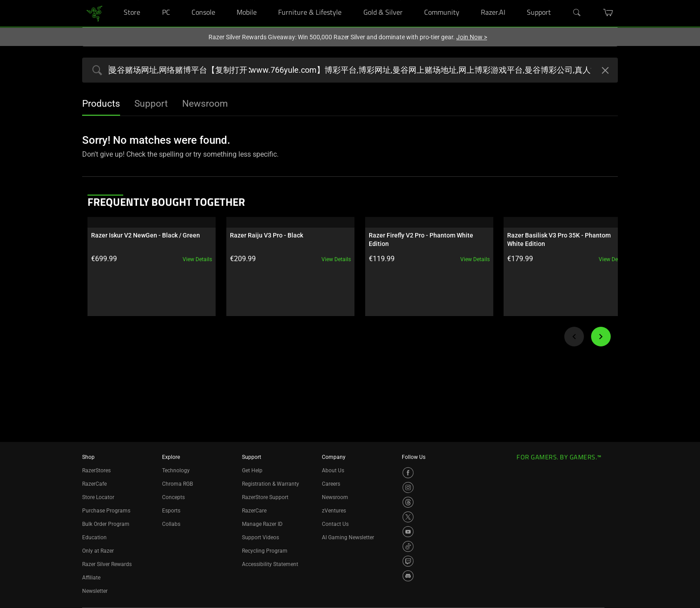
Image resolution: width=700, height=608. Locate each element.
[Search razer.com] (350, 70)
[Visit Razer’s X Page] (408, 517)
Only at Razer (98, 551)
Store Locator (98, 497)
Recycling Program (265, 551)
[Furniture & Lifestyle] (340, 0)
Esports (171, 511)
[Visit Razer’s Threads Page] (408, 502)
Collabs (171, 524)
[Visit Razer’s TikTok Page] (408, 546)
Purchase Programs (106, 511)
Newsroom (335, 497)
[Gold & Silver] (401, 0)
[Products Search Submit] (95, 71)
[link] (94, 13)
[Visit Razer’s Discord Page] (408, 576)
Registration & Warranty (271, 484)
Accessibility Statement (270, 564)
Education (94, 537)
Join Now (472, 37)
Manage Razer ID (262, 524)
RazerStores (96, 471)
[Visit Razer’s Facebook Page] (408, 473)
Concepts (173, 497)
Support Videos (260, 537)
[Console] (213, 0)
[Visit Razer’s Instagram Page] (408, 487)
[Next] (601, 337)
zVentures (334, 511)
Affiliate (91, 578)
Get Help (252, 471)
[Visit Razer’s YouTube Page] (408, 532)
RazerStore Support (265, 497)
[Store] (138, 0)
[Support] (549, 0)
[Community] (457, 0)
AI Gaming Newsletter (348, 537)
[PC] (168, 0)
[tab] (101, 104)
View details (192, 259)
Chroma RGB (177, 484)
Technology (176, 471)
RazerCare (254, 511)
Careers (331, 484)
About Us (333, 471)
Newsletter (95, 591)
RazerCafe (94, 484)
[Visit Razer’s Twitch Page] (408, 561)
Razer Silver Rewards (107, 564)
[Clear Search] (604, 71)
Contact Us (335, 524)
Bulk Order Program (106, 524)
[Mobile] (255, 0)
